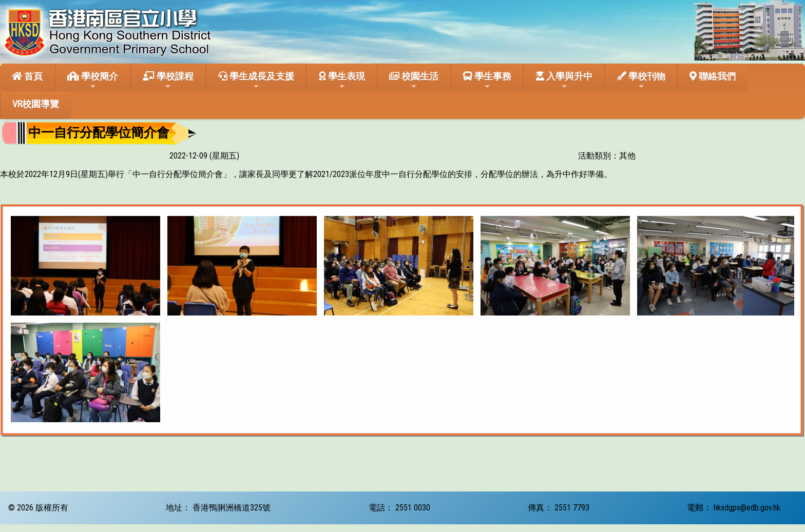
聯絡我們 (713, 76)
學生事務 (487, 81)
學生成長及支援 (256, 81)
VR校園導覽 (36, 104)
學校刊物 (641, 81)
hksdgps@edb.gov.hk (747, 508)
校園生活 (414, 81)
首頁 (27, 76)
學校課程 (168, 81)
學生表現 (342, 81)
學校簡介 (93, 81)
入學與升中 (564, 81)
